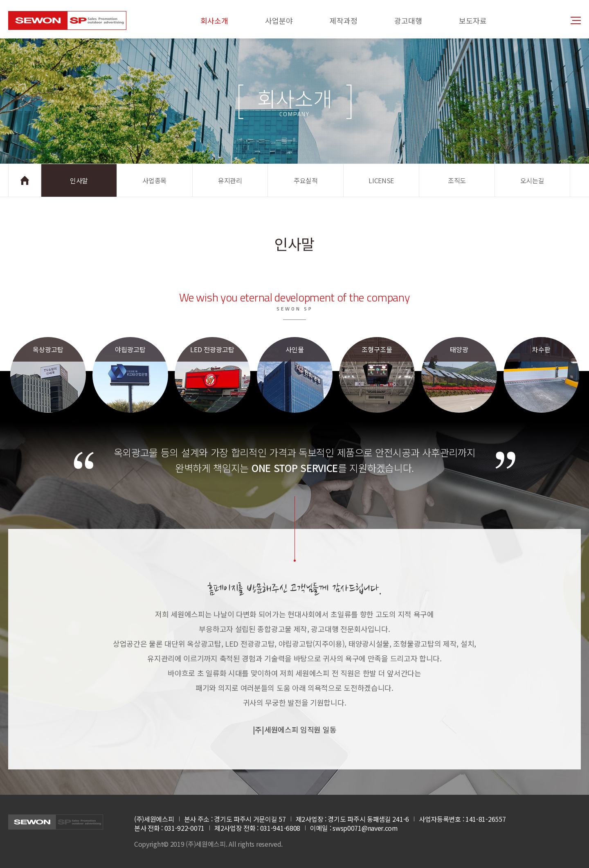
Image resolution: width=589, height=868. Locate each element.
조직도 (457, 180)
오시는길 (532, 180)
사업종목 (154, 180)
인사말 (79, 180)
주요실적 (306, 180)
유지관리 (230, 180)
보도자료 (473, 20)
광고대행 (408, 20)
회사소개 (214, 20)
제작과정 (344, 20)
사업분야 (279, 20)
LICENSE (381, 180)
